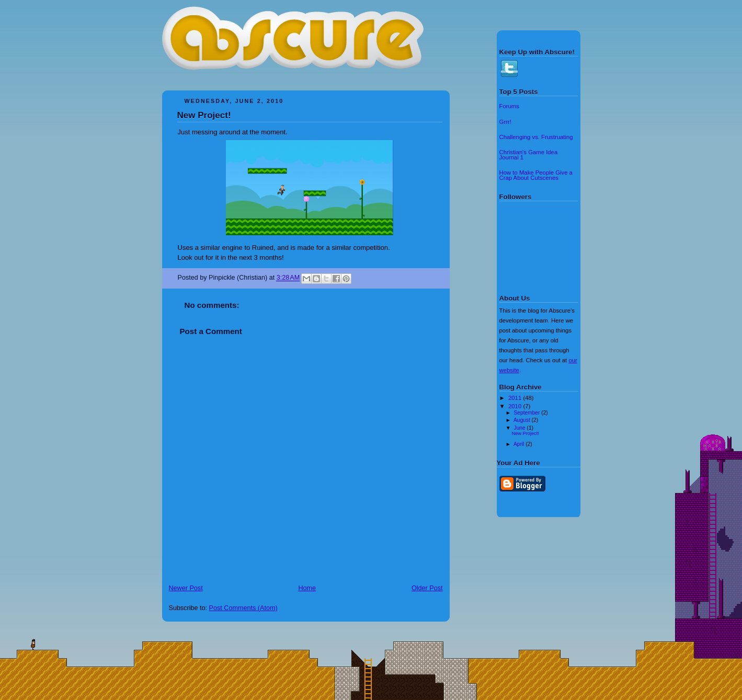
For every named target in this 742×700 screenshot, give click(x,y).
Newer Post (186, 588)
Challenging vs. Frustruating (536, 137)
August (523, 420)
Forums (509, 106)
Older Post (427, 588)
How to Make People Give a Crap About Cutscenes (536, 175)
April (520, 444)
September (528, 413)
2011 (516, 398)
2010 (516, 406)
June (521, 428)
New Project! (204, 115)
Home (307, 588)
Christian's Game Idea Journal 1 (529, 155)
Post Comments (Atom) (243, 608)
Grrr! (505, 122)
